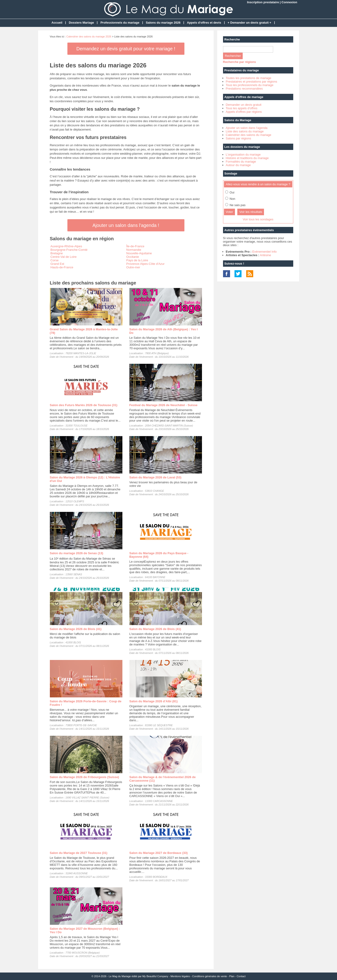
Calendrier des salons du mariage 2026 (89, 36)
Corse (55, 260)
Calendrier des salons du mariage (249, 135)
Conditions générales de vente (210, 976)
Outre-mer (133, 267)
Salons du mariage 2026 (163, 23)
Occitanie (133, 257)
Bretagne (57, 253)
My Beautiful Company (155, 976)
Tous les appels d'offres (242, 108)
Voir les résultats (251, 212)
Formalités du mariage (241, 162)
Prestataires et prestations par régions (252, 82)
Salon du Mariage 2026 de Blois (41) (76, 629)
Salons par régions (238, 138)
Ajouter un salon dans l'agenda (247, 128)
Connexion (289, 2)
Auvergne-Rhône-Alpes (66, 246)
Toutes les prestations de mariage (249, 78)
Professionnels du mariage (120, 23)
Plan (232, 976)
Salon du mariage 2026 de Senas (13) (77, 553)
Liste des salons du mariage (245, 131)
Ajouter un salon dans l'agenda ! (126, 225)
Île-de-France (135, 246)
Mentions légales (180, 976)
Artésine (265, 255)
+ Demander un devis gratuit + (249, 23)
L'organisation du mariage (243, 155)
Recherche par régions (240, 62)
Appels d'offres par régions (244, 112)
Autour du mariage (238, 165)
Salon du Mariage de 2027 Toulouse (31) (79, 853)
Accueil (57, 23)
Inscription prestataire (263, 2)
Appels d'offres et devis (204, 23)
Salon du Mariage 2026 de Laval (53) (156, 477)
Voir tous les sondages (258, 219)
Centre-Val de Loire (64, 257)
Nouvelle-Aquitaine (139, 253)
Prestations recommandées (244, 89)
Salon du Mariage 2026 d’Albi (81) (154, 701)
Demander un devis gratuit (244, 105)
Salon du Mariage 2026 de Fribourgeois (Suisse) (84, 777)
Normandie (134, 250)
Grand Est (57, 264)
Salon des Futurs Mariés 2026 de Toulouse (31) (84, 405)
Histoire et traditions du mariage (247, 158)
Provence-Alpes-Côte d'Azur (146, 264)
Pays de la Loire (137, 260)
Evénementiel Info (264, 252)
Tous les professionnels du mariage (250, 85)
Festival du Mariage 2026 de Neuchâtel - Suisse (163, 405)
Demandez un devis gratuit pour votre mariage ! (126, 49)
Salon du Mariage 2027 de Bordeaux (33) (159, 853)
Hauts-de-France (62, 267)
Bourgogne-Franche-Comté (69, 250)
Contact (241, 976)
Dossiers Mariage (81, 23)
